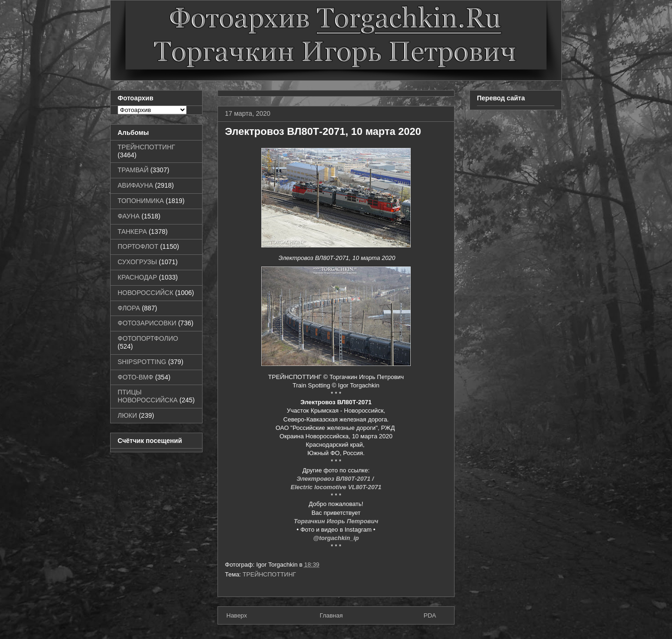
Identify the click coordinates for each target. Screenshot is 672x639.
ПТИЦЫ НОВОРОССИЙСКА (148, 396)
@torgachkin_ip (336, 538)
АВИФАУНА (135, 185)
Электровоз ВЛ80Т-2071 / (336, 479)
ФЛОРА (129, 308)
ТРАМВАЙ (133, 170)
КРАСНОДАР (137, 277)
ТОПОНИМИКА (141, 201)
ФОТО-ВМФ (136, 377)
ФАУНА (129, 216)
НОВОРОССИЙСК (145, 293)
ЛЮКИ (127, 415)
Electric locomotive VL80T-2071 (336, 487)
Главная (331, 615)
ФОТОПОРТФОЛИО (148, 338)
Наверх (237, 615)
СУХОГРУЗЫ (137, 262)
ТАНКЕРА (132, 232)
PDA (430, 615)
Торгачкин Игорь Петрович (336, 521)
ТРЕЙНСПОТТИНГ (269, 574)
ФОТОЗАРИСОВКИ (147, 323)
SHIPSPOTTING (142, 362)
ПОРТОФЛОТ (138, 246)
